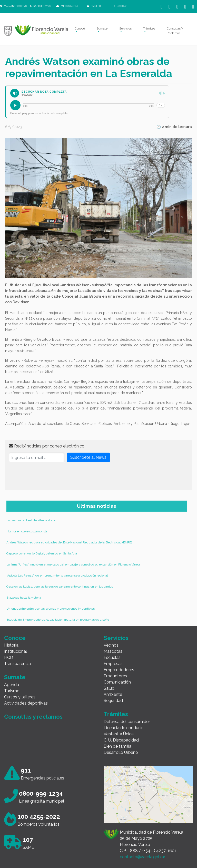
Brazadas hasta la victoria (24, 598)
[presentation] (48, 476)
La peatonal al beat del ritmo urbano (31, 520)
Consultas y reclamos (33, 717)
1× (161, 105)
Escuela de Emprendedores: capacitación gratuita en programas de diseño (58, 620)
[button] (23, 208)
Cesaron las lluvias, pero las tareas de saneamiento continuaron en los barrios (60, 587)
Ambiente (113, 694)
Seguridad (113, 701)
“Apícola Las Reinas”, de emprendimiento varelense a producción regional (57, 576)
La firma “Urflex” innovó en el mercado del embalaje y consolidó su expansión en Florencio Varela (73, 564)
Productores (115, 676)
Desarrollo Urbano (121, 752)
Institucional (16, 651)
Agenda (12, 685)
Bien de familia (117, 746)
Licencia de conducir (123, 728)
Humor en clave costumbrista (27, 531)
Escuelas (112, 657)
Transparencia (17, 664)
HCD (9, 657)
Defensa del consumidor (127, 722)
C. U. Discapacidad (121, 740)
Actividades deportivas (26, 703)
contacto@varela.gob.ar (142, 857)
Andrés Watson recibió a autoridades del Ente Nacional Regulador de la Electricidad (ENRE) (69, 542)
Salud (109, 688)
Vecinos (111, 645)
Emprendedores (119, 670)
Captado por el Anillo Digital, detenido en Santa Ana (42, 553)
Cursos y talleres (20, 697)
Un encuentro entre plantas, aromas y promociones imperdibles (51, 609)
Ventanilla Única (119, 734)
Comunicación (117, 682)
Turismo (12, 691)
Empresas (113, 664)
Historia (11, 645)
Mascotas (113, 651)
